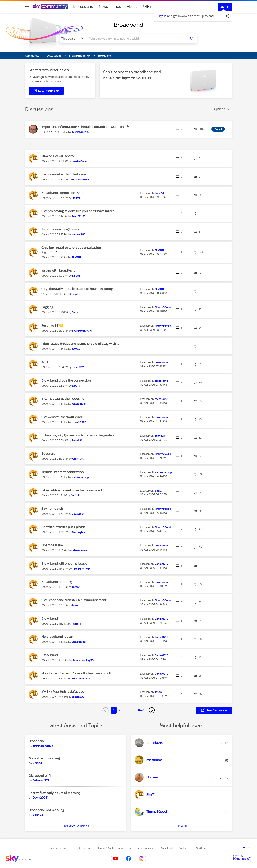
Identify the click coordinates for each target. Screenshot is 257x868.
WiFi (45, 362)
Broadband (128, 25)
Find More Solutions (75, 826)
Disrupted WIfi (40, 776)
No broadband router (57, 637)
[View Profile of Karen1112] (78, 367)
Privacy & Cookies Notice (111, 848)
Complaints (167, 848)
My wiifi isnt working (44, 758)
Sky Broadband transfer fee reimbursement (74, 600)
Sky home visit (52, 509)
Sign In (225, 7)
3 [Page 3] (126, 710)
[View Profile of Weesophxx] (79, 404)
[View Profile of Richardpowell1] (81, 180)
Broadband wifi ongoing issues (64, 563)
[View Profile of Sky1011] (76, 257)
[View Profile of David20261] (41, 798)
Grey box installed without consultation (71, 248)
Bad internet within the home (64, 174)
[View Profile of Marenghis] (78, 532)
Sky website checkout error (62, 417)
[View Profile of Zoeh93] (38, 815)
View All (182, 826)
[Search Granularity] (73, 38)
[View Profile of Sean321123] (79, 216)
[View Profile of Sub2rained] (79, 642)
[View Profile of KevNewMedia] (80, 132)
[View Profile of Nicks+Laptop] (80, 477)
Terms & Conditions (82, 848)
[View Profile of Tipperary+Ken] (81, 569)
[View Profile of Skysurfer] (78, 514)
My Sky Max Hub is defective (63, 692)
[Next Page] (152, 710)
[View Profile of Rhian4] (37, 763)
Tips (117, 6)
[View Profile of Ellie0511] (77, 276)
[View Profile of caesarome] (161, 362)
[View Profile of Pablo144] (77, 624)
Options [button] (219, 109)
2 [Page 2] (119, 710)
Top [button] (249, 848)
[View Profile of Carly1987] (78, 459)
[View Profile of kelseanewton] (80, 550)
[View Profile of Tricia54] (159, 193)
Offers (148, 6)
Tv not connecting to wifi (60, 229)
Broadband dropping (57, 582)
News (103, 6)
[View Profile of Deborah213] (41, 780)
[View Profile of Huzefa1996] (79, 422)
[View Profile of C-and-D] (75, 294)
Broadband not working (46, 810)
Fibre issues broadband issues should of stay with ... (80, 344)
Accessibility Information (142, 848)
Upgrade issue (52, 545)
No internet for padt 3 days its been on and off (76, 673)
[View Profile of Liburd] (76, 386)
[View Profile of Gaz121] (75, 495)
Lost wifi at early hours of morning (55, 793)
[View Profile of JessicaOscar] (80, 161)
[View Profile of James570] (78, 697)
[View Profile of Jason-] (159, 692)
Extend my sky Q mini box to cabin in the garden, (78, 435)
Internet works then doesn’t (63, 399)
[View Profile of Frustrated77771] (82, 331)
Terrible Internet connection (63, 472)
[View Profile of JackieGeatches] (81, 679)
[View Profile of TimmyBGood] (163, 307)
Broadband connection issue (63, 193)
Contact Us (185, 848)
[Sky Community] (50, 6)
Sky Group (202, 848)
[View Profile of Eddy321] (77, 441)
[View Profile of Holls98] (77, 198)
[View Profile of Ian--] (75, 605)
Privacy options (58, 848)
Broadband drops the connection (66, 380)
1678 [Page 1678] (141, 710)
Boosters (48, 453)
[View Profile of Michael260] (78, 234)
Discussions (83, 6)
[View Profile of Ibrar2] (76, 587)
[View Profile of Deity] (75, 312)
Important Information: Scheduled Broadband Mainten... (84, 127)
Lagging (47, 307)
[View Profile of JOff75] (76, 349)
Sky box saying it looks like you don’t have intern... (79, 211)
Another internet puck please (63, 527)
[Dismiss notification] (227, 16)
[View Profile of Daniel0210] (161, 564)
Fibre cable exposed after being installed (72, 490)
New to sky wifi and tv (58, 156)
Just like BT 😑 (52, 325)
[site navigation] (27, 6)
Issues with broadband (58, 270)
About (132, 6)
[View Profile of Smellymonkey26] (83, 660)
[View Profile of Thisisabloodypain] (44, 746)
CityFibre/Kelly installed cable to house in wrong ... (79, 289)
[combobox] (136, 38)
